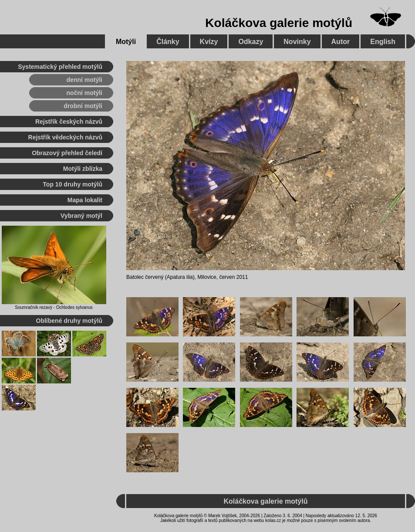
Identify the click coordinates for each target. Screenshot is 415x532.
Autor (341, 42)
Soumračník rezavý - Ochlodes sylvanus (54, 307)
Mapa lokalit (85, 200)
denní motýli (84, 80)
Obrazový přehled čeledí (67, 153)
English (383, 42)
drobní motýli (83, 106)
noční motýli (84, 93)
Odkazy (251, 42)
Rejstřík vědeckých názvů (65, 137)
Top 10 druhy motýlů (73, 184)
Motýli (126, 42)
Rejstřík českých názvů (69, 122)
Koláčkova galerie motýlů (279, 23)
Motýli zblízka (83, 169)
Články (168, 42)
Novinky (297, 42)
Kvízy (209, 42)
